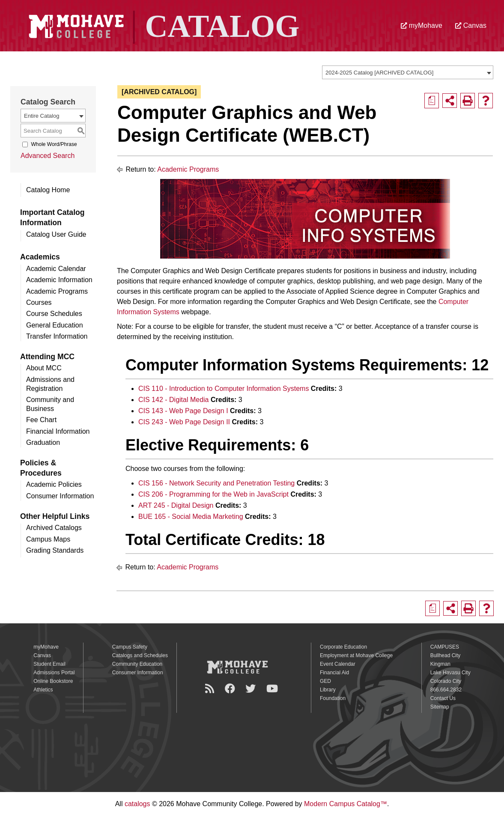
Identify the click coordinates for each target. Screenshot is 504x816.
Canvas (471, 25)
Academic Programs (57, 291)
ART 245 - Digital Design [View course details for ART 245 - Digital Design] (176, 505)
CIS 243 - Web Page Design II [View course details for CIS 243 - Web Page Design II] (184, 422)
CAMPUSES (445, 647)
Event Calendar (338, 664)
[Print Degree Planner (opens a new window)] (432, 101)
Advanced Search (48, 156)
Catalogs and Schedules (140, 655)
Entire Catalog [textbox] (42, 116)
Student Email (49, 664)
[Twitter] (252, 689)
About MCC (44, 368)
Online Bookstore (53, 681)
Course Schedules (54, 314)
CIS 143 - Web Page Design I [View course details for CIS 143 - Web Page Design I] (183, 411)
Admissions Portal (54, 673)
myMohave (422, 25)
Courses (39, 302)
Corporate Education (343, 647)
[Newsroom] (211, 689)
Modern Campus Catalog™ (346, 804)
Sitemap (440, 707)
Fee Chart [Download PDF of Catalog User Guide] (41, 420)
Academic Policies (54, 484)
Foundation (333, 698)
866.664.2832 (446, 690)
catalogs (137, 804)
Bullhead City (446, 655)
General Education (55, 325)
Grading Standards (55, 550)
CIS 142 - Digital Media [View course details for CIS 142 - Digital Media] (174, 400)
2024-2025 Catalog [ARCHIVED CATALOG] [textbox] (379, 73)
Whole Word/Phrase (54, 144)
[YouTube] (273, 689)
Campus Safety (130, 647)
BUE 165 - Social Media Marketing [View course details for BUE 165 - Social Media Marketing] (191, 517)
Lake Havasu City (450, 673)
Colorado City (446, 681)
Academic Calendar (56, 269)
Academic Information (59, 280)
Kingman (440, 664)
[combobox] (408, 72)
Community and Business (50, 404)
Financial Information (58, 431)
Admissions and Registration (50, 384)
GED (325, 681)
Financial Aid (334, 673)
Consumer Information (60, 496)
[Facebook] (231, 689)
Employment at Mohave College (356, 655)
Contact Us (443, 698)
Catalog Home (48, 190)
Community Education (137, 664)
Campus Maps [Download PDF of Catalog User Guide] (48, 539)
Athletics (43, 690)
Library (328, 690)
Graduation (43, 442)
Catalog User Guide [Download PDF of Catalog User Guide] (56, 234)
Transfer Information (57, 336)
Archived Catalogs (54, 528)
